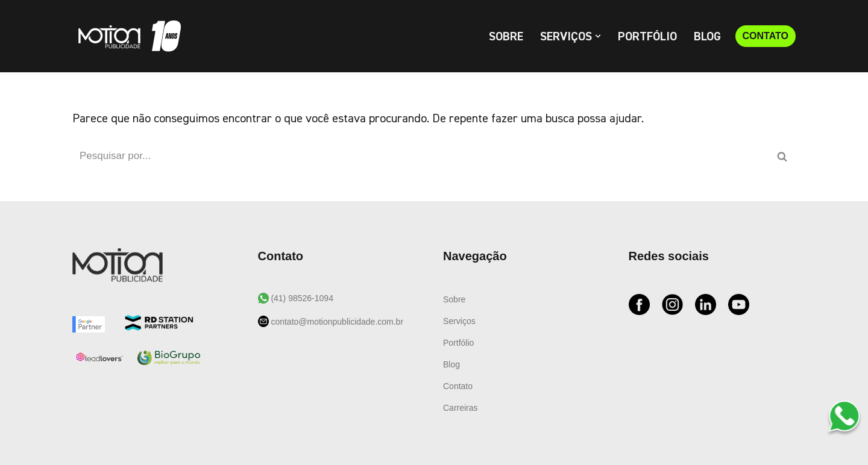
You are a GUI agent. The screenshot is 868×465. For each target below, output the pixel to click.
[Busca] (420, 156)
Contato (458, 386)
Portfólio (647, 37)
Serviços (459, 321)
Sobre (506, 37)
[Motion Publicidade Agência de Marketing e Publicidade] (127, 36)
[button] (598, 36)
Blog (707, 37)
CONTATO (766, 36)
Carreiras (461, 408)
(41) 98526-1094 (301, 298)
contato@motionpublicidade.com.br (336, 322)
